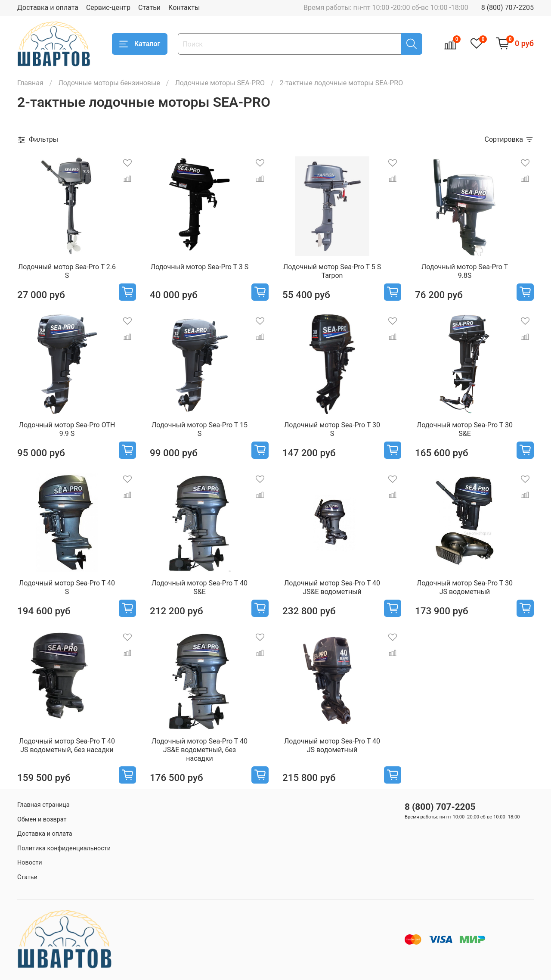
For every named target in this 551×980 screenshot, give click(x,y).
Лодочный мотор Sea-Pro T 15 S (200, 429)
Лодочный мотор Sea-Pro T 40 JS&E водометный (332, 587)
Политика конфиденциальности (64, 848)
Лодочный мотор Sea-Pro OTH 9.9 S (67, 429)
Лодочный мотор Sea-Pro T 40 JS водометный (332, 745)
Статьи (149, 8)
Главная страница (43, 805)
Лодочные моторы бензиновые (109, 83)
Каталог (140, 44)
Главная (30, 83)
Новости (30, 863)
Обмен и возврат (42, 820)
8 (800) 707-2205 (508, 8)
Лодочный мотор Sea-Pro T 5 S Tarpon (332, 271)
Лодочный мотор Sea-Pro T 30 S (332, 429)
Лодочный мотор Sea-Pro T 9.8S (465, 271)
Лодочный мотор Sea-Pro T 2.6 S (67, 271)
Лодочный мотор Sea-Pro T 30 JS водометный (465, 587)
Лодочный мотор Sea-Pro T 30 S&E (465, 429)
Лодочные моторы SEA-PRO (220, 83)
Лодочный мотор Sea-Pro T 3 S (200, 267)
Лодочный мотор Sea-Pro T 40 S (67, 587)
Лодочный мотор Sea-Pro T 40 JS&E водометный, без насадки (200, 750)
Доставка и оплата (48, 8)
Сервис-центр (108, 8)
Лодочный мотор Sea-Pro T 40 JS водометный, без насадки (67, 745)
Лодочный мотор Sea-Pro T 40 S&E (200, 587)
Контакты (184, 8)
